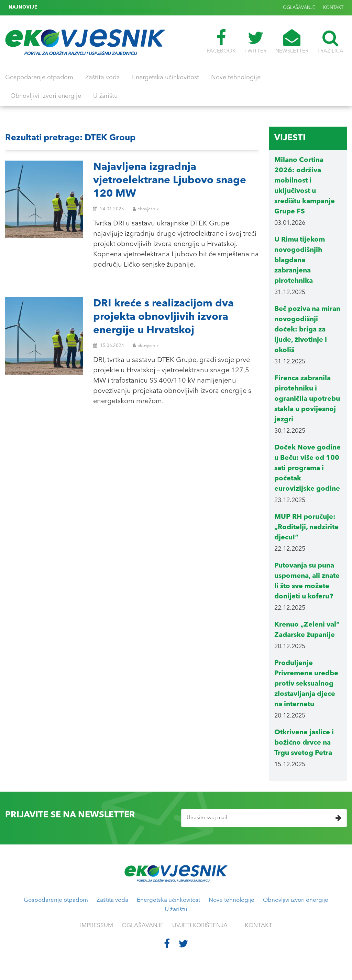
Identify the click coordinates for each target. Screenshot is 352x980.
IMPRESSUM (97, 926)
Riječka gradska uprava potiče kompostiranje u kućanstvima (109, 8)
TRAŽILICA (330, 42)
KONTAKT (333, 8)
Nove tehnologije (236, 78)
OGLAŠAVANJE (299, 8)
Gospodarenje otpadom (39, 78)
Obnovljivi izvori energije (46, 96)
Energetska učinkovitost (166, 78)
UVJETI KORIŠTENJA (200, 926)
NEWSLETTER (292, 42)
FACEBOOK (221, 42)
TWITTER (255, 42)
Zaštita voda (103, 78)
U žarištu (105, 96)
